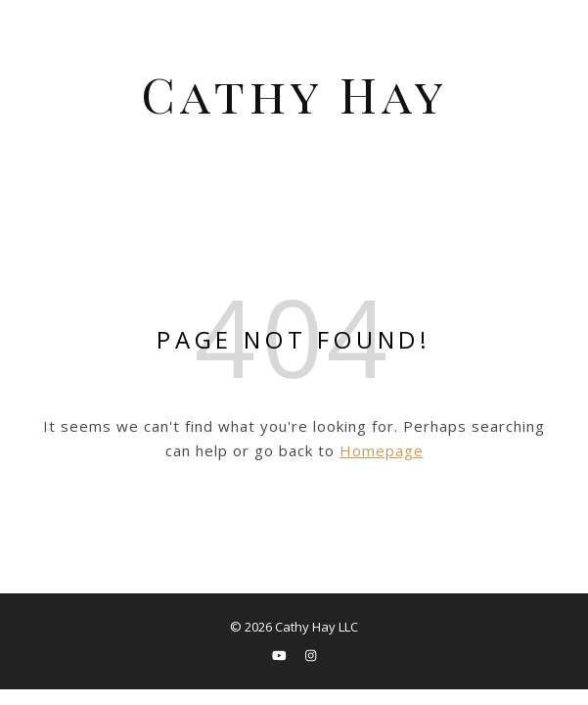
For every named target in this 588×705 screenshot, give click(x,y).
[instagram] (311, 655)
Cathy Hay (294, 94)
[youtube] (281, 655)
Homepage (382, 450)
